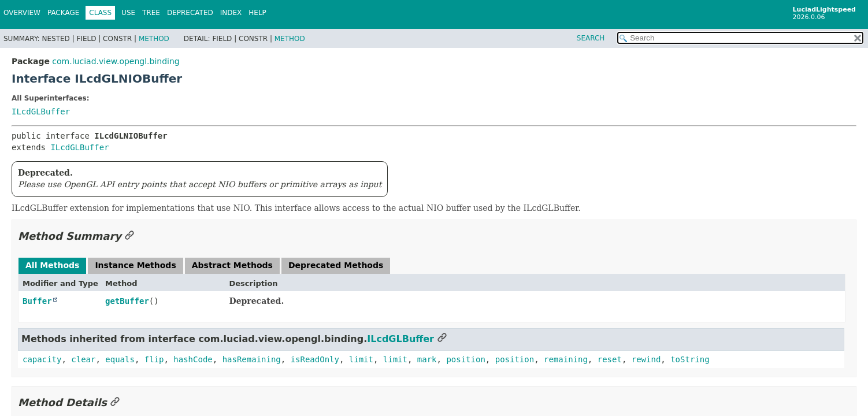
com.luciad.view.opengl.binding (116, 61)
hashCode (193, 359)
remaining (566, 359)
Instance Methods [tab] (135, 265)
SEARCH (591, 38)
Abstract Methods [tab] (232, 265)
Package (63, 13)
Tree (151, 13)
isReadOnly (315, 359)
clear (83, 359)
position (465, 359)
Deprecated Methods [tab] (336, 265)
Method (154, 39)
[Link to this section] (129, 236)
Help (257, 13)
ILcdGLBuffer (41, 112)
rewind (646, 359)
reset (610, 359)
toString (690, 359)
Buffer (37, 301)
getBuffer (127, 301)
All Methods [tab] (52, 265)
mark (427, 359)
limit (361, 359)
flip (154, 359)
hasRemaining (252, 359)
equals (120, 359)
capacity (42, 359)
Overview (22, 13)
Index (231, 13)
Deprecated (190, 13)
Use (128, 13)
